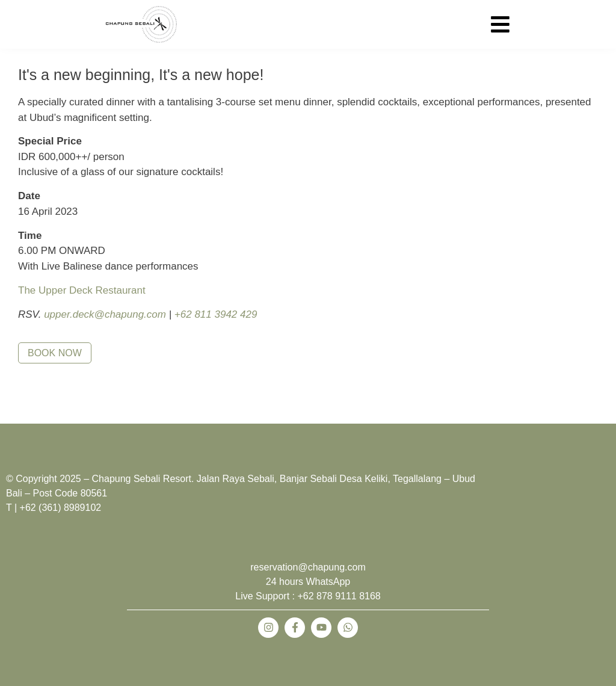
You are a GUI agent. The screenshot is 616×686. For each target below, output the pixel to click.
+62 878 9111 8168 (339, 596)
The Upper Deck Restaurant (82, 290)
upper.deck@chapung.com (105, 314)
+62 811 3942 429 (216, 314)
